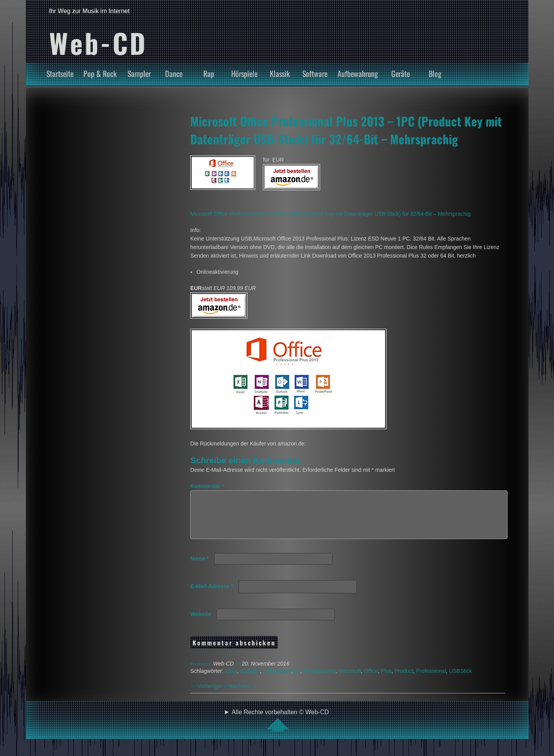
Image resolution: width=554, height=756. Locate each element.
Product (404, 680)
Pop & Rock (100, 73)
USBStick (460, 680)
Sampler (139, 73)
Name (199, 568)
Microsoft (350, 680)
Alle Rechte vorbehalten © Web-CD (280, 729)
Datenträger (277, 680)
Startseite (60, 73)
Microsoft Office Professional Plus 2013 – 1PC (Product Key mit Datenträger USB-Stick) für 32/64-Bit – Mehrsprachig (346, 130)
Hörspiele (244, 73)
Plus (386, 680)
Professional (431, 680)
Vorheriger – (209, 695)
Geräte (401, 73)
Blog (435, 73)
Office (371, 680)
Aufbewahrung (358, 73)
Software (315, 73)
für (297, 680)
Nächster (242, 695)
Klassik (280, 73)
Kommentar (207, 486)
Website (200, 623)
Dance (174, 73)
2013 (231, 680)
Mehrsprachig (320, 680)
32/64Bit (250, 680)
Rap (209, 73)
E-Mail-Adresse (212, 596)
